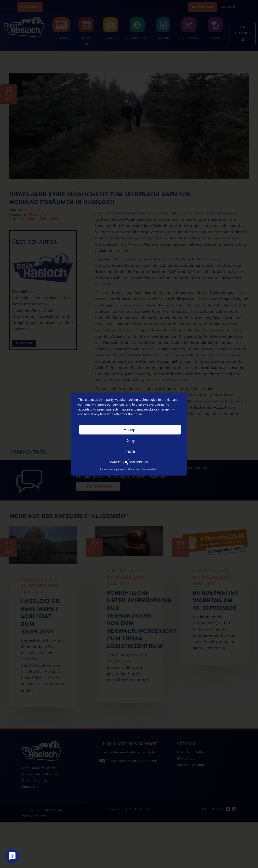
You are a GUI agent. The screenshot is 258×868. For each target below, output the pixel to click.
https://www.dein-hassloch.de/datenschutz (136, 469)
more (130, 451)
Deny (130, 440)
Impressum (106, 469)
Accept (130, 429)
